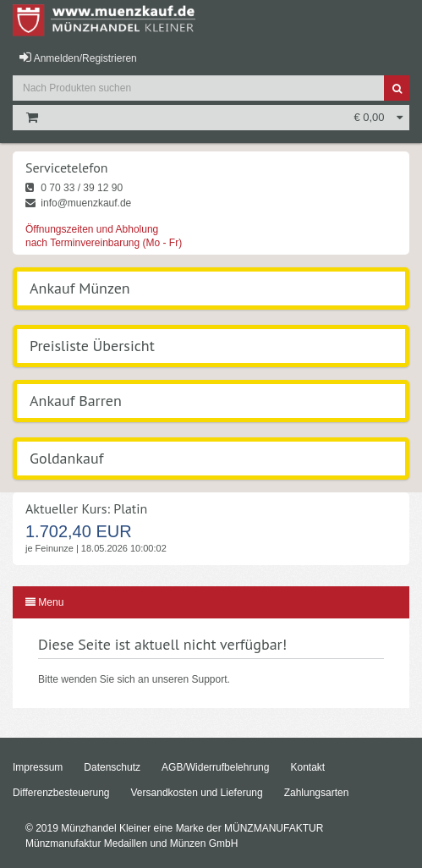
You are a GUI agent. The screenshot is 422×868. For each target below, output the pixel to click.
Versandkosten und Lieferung (197, 793)
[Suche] (397, 88)
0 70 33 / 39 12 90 (74, 188)
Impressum (38, 767)
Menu (44, 602)
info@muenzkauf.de (78, 203)
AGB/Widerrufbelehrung (215, 767)
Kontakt (307, 767)
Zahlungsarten (317, 793)
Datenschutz (112, 767)
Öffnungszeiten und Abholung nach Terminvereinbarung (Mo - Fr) (104, 236)
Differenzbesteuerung (61, 793)
